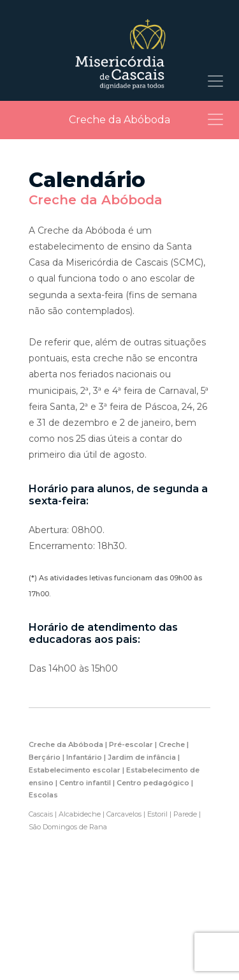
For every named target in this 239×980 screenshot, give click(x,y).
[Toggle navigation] (215, 81)
